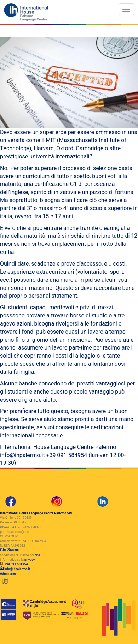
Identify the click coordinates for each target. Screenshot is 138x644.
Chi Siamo (10, 550)
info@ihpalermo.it (17, 569)
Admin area (8, 574)
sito (37, 555)
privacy (30, 560)
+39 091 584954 (16, 564)
